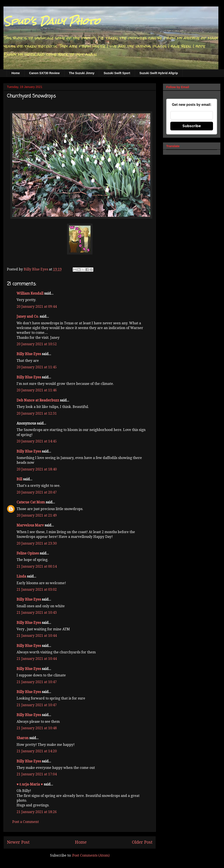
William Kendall (30, 293)
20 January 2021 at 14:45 (37, 441)
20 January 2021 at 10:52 (37, 344)
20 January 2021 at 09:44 (37, 307)
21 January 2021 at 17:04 (37, 774)
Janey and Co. (28, 316)
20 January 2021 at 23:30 (37, 543)
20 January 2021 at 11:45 (37, 367)
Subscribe (192, 126)
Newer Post (18, 842)
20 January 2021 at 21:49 (37, 515)
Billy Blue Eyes (29, 354)
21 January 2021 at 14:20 (37, 751)
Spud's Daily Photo (52, 21)
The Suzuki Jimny (82, 73)
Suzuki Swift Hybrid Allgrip (159, 73)
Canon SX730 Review (44, 73)
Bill (19, 479)
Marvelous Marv (30, 525)
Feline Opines (28, 553)
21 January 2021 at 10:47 (37, 682)
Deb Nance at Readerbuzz (38, 400)
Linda (21, 576)
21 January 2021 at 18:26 (37, 812)
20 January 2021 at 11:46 (37, 390)
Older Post (142, 842)
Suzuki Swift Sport (117, 73)
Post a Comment (26, 822)
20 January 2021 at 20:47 (37, 492)
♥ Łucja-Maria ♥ (30, 784)
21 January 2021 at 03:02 (37, 589)
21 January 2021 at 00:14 (37, 566)
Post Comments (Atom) (91, 855)
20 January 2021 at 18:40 (37, 469)
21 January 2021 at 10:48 (37, 728)
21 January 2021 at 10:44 (37, 636)
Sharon (23, 738)
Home (16, 73)
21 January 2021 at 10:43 (37, 613)
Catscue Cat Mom (31, 502)
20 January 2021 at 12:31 (37, 413)
